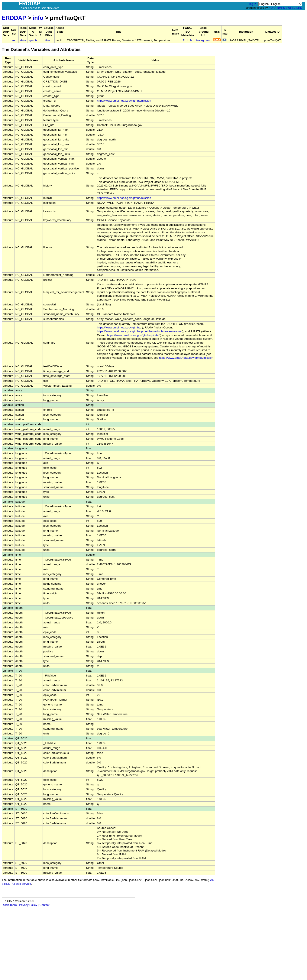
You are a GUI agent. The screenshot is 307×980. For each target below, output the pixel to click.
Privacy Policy (28, 905)
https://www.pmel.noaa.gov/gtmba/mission (124, 101)
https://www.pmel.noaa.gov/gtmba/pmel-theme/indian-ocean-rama (139, 331)
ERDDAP (14, 18)
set (14, 40)
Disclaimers (9, 905)
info (38, 18)
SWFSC (291, 8)
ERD (299, 8)
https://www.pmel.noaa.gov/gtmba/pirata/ (133, 335)
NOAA (272, 8)
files (48, 40)
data (23, 40)
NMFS (281, 8)
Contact (44, 905)
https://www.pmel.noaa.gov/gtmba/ (119, 327)
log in (253, 4)
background (203, 40)
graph (33, 40)
